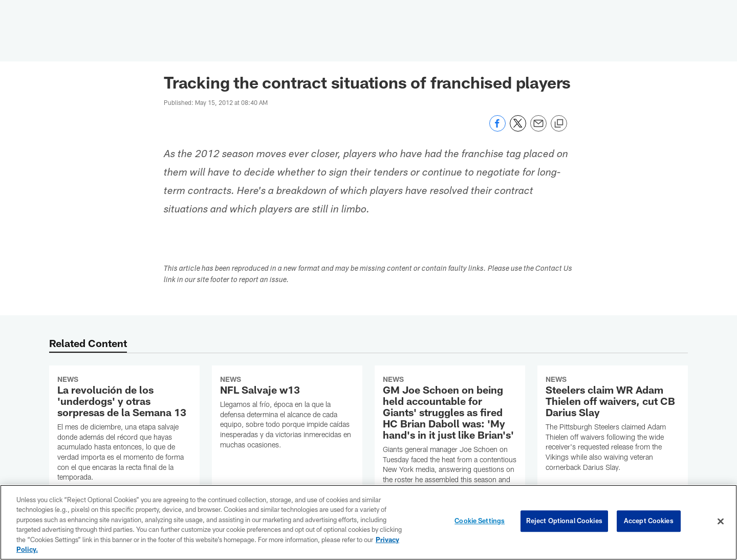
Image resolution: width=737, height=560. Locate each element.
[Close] (721, 522)
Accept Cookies (649, 521)
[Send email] (538, 129)
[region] (368, 522)
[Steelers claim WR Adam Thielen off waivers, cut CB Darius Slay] (613, 425)
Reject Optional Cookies (564, 521)
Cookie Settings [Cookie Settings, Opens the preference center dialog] (480, 521)
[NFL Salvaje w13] (287, 414)
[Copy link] (559, 124)
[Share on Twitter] (518, 129)
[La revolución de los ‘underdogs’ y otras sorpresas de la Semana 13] (124, 430)
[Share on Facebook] (497, 129)
